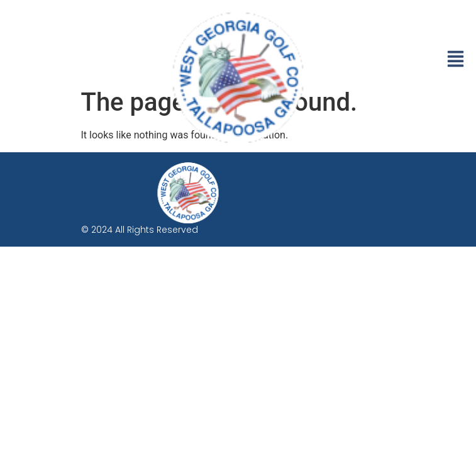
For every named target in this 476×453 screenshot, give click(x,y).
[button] (456, 60)
